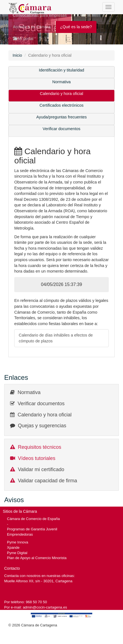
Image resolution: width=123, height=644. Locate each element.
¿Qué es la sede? (76, 27)
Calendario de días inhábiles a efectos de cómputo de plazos (56, 338)
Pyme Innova (18, 542)
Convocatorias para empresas (40, 15)
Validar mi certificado (41, 469)
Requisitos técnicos (40, 447)
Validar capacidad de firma (48, 481)
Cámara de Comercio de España (33, 519)
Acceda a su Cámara (32, 27)
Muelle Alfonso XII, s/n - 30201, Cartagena (38, 581)
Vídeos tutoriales (37, 458)
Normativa (61, 82)
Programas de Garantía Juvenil (32, 529)
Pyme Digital (17, 553)
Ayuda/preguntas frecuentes (61, 117)
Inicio (17, 55)
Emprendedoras (20, 534)
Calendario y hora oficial (62, 94)
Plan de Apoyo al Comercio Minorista (37, 558)
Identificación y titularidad (61, 70)
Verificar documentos (62, 129)
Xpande (13, 548)
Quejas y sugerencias (42, 426)
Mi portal (23, 39)
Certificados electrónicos (61, 105)
